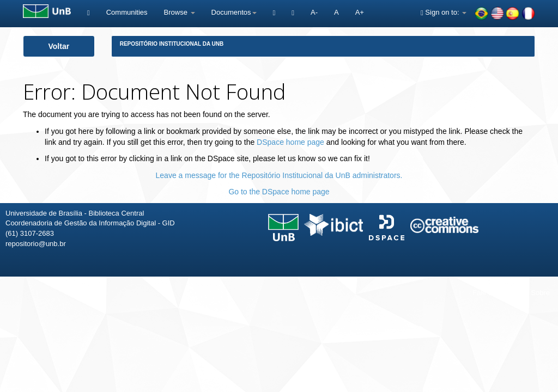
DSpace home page (290, 142)
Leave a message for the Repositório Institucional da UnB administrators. (279, 175)
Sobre (540, 293)
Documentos (234, 12)
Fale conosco (493, 293)
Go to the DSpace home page (279, 192)
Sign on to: (444, 12)
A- (314, 12)
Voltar (59, 46)
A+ (360, 12)
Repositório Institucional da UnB (172, 44)
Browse (180, 12)
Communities (127, 12)
